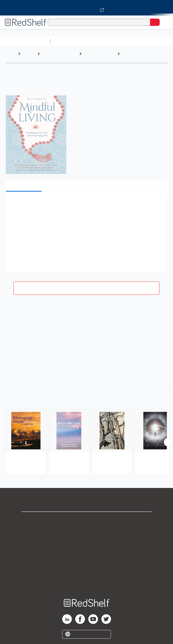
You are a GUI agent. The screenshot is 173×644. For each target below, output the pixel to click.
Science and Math (95, 41)
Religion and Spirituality (52, 56)
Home (11, 54)
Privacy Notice (86, 541)
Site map (87, 583)
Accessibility (87, 573)
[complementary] (86, 433)
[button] (86, 203)
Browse (29, 54)
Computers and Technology (138, 41)
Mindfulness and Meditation (137, 56)
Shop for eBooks (87, 520)
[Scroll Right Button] (168, 442)
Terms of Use (86, 551)
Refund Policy (87, 562)
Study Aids (65, 41)
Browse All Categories (25, 41)
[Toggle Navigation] (165, 22)
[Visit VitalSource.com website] (86, 8)
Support (87, 530)
